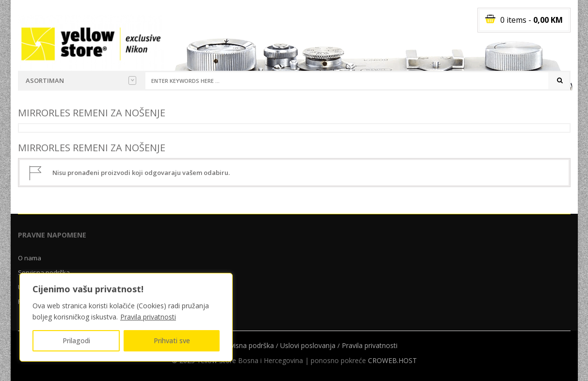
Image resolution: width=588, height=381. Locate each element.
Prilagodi (76, 341)
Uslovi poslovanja (308, 345)
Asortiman (81, 80)
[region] (126, 317)
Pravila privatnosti (148, 317)
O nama (30, 258)
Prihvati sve (172, 341)
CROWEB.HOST (392, 360)
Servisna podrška (247, 345)
